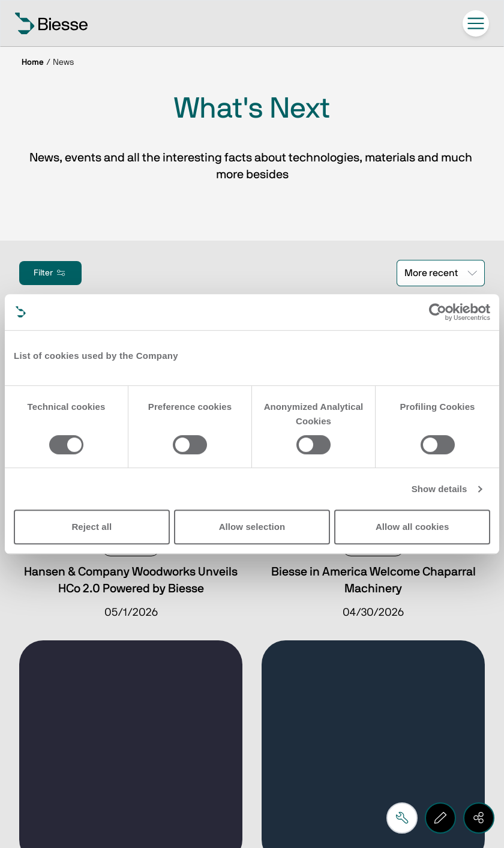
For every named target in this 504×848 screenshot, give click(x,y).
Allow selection (252, 527)
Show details (439, 489)
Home (33, 62)
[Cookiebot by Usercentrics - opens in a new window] (438, 312)
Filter (50, 273)
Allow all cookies (412, 527)
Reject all (91, 527)
